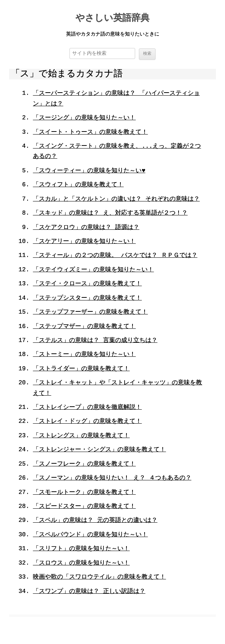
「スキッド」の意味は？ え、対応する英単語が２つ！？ (110, 214)
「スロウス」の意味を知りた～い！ (81, 563)
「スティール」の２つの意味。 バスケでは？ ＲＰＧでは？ (115, 256)
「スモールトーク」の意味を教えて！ (84, 493)
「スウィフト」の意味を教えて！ (78, 186)
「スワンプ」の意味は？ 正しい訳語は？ (89, 592)
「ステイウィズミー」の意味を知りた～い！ (93, 270)
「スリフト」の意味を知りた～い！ (81, 550)
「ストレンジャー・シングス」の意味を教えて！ (99, 450)
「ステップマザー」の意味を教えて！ (84, 327)
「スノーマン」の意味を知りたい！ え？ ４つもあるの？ (112, 478)
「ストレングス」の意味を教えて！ (81, 436)
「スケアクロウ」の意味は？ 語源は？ (86, 228)
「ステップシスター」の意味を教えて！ (87, 299)
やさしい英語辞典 (112, 19)
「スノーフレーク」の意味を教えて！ (84, 464)
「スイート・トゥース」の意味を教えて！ (90, 133)
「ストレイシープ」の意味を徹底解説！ (87, 408)
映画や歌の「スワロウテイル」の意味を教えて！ (99, 577)
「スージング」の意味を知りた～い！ (84, 118)
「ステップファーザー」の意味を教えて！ (90, 313)
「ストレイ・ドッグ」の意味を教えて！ (87, 422)
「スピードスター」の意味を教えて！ (84, 507)
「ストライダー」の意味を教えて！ (81, 369)
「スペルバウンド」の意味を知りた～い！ (90, 535)
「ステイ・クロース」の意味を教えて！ (87, 285)
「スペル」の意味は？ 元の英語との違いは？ (95, 521)
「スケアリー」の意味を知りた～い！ (84, 242)
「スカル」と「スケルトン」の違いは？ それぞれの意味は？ (116, 200)
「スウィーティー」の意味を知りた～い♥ (89, 171)
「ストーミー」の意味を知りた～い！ (84, 355)
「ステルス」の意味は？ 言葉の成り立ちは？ (95, 341)
